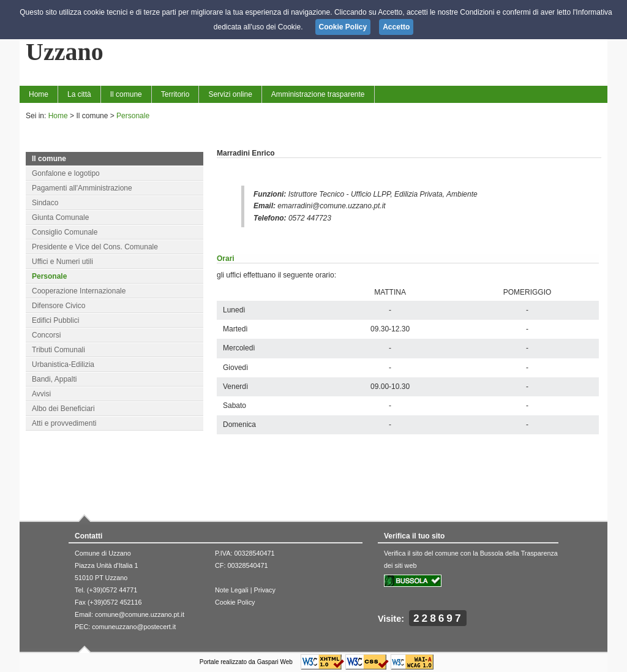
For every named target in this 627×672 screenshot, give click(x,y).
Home (39, 94)
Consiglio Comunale (65, 232)
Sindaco (45, 203)
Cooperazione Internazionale (79, 291)
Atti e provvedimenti (64, 423)
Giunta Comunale (60, 217)
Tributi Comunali (58, 350)
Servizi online (230, 94)
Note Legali (232, 590)
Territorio (175, 94)
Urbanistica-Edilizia (63, 364)
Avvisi (41, 394)
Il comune (126, 94)
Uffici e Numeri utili (62, 262)
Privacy (264, 590)
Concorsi (46, 335)
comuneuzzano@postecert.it (134, 627)
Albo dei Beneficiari (63, 409)
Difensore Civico (58, 306)
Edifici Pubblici (55, 320)
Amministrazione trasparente (318, 94)
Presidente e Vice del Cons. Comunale (95, 247)
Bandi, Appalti (54, 379)
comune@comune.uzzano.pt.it (140, 614)
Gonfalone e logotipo (66, 173)
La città (79, 94)
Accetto (396, 27)
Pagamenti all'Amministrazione (82, 188)
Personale (133, 116)
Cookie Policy (235, 602)
